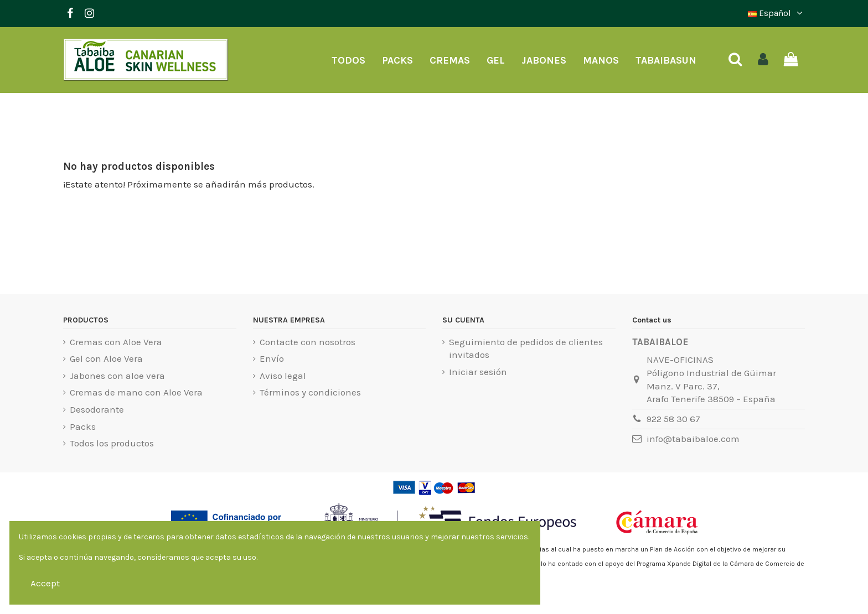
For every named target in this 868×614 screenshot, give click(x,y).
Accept (45, 583)
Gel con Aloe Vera (106, 358)
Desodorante (97, 409)
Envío (272, 358)
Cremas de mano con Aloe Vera (136, 392)
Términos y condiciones (310, 392)
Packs (83, 426)
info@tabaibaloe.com (693, 439)
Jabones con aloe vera (117, 376)
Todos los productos (112, 443)
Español (776, 13)
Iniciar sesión (478, 372)
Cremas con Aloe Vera (116, 342)
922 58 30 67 (673, 419)
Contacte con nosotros (308, 342)
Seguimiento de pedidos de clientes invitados (526, 348)
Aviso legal (283, 376)
